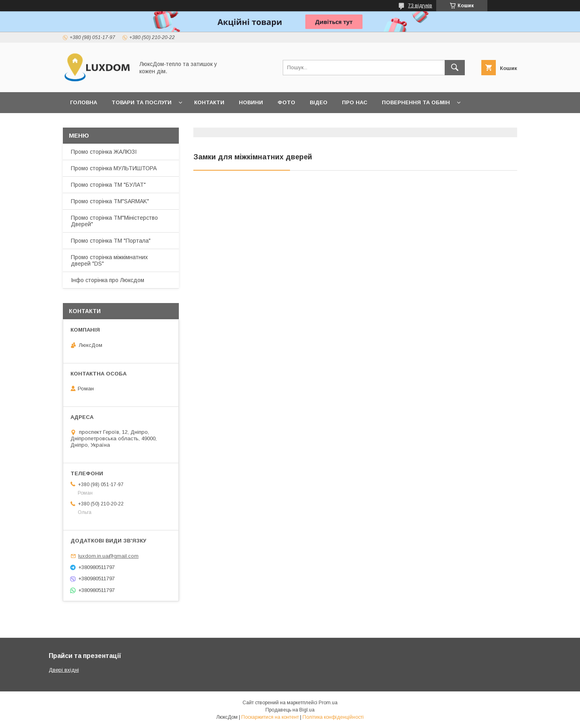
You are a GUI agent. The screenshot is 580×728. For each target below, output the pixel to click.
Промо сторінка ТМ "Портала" (111, 241)
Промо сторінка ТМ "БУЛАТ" (108, 185)
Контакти (209, 102)
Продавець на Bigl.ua (290, 710)
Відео (319, 102)
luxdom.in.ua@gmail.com (108, 556)
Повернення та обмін (416, 102)
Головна (84, 102)
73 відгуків (420, 6)
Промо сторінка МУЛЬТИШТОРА (114, 168)
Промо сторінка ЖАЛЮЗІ (104, 152)
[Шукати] (455, 68)
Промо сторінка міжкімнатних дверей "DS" (109, 260)
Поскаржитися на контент (270, 717)
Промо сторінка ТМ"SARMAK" (110, 201)
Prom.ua (328, 703)
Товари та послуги (142, 102)
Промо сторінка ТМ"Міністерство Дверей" (114, 221)
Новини (251, 102)
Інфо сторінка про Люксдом (108, 280)
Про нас (355, 102)
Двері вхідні (64, 670)
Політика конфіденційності (333, 717)
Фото (286, 102)
